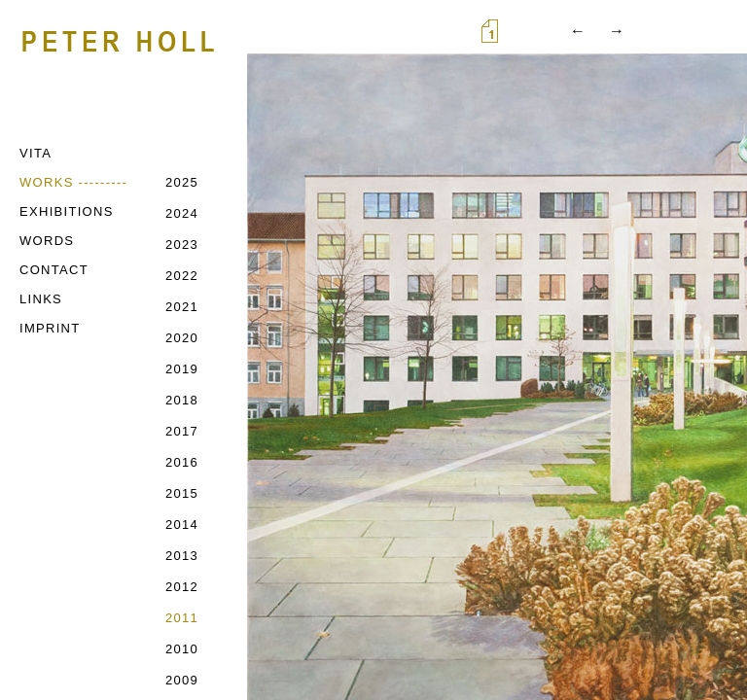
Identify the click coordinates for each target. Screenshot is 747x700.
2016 (182, 462)
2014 (182, 525)
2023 (182, 245)
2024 (182, 213)
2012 (182, 587)
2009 (182, 680)
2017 (182, 431)
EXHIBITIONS (67, 211)
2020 (182, 338)
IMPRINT (50, 328)
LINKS (41, 299)
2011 (182, 618)
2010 (182, 649)
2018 (182, 400)
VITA (36, 153)
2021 (182, 307)
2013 (182, 556)
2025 (182, 182)
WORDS (47, 241)
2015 (182, 493)
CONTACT (54, 270)
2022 (182, 276)
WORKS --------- (73, 182)
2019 (182, 369)
